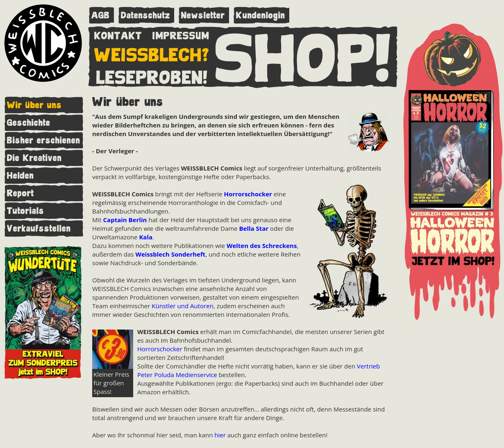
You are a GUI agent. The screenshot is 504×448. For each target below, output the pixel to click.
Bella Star (254, 228)
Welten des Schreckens (262, 246)
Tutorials (26, 211)
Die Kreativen (34, 158)
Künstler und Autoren (183, 306)
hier (220, 435)
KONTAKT (118, 34)
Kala (146, 237)
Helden (20, 176)
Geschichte (29, 123)
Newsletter (203, 15)
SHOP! (303, 56)
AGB (101, 15)
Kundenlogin (261, 15)
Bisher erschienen (44, 140)
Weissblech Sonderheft (170, 254)
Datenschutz (145, 15)
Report (20, 193)
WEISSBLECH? (152, 53)
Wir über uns (34, 105)
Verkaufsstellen (39, 229)
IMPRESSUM (181, 34)
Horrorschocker (248, 194)
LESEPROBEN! (152, 76)
